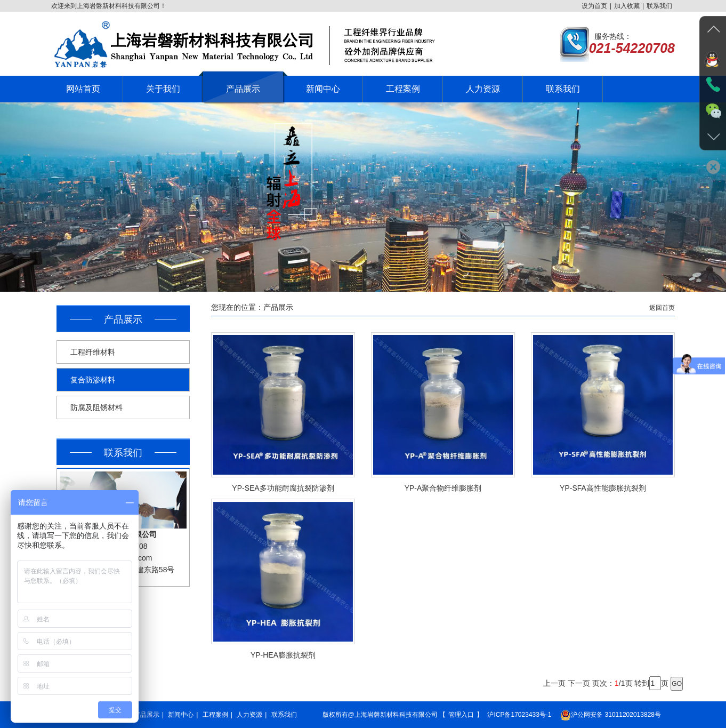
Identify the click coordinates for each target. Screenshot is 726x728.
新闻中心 (181, 715)
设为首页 (594, 6)
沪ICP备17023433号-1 (519, 715)
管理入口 (461, 715)
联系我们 (659, 6)
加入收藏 (627, 6)
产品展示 (147, 715)
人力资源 (249, 715)
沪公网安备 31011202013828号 (611, 715)
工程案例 (215, 715)
